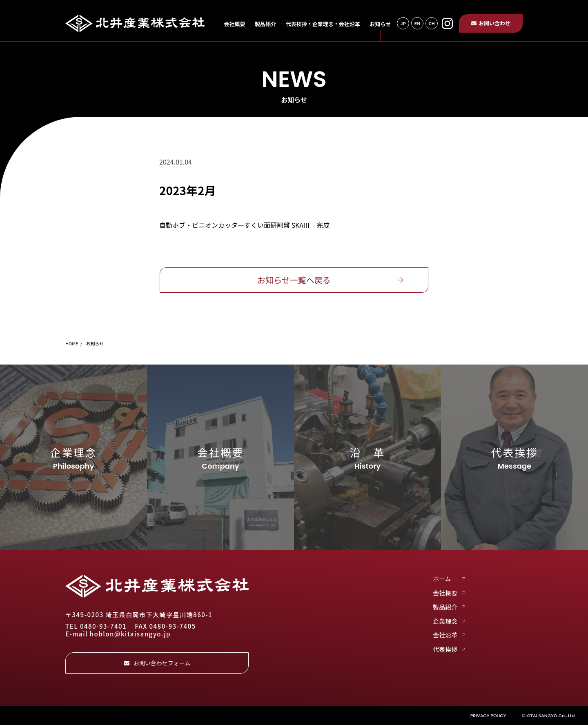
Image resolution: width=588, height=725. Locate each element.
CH (432, 23)
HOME (72, 343)
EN (417, 23)
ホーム (442, 579)
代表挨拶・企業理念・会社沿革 (323, 24)
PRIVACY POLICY (488, 716)
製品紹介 (265, 24)
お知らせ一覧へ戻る (294, 280)
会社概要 (234, 24)
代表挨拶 (445, 649)
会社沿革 (445, 635)
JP (403, 23)
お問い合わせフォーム (157, 663)
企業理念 (445, 621)
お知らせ (380, 24)
